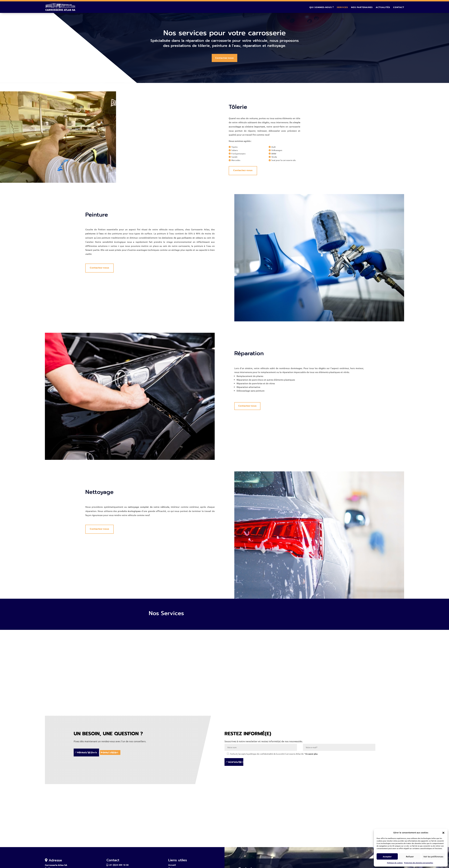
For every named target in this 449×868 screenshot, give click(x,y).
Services (342, 7)
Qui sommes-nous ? (322, 7)
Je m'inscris (235, 763)
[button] (443, 833)
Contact (399, 7)
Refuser (410, 856)
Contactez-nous (224, 58)
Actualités (383, 7)
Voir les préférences (433, 856)
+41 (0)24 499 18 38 (118, 866)
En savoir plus (311, 755)
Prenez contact (119, 753)
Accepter (387, 856)
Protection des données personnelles (419, 863)
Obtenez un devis (87, 753)
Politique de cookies (395, 863)
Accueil (172, 866)
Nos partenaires (362, 7)
